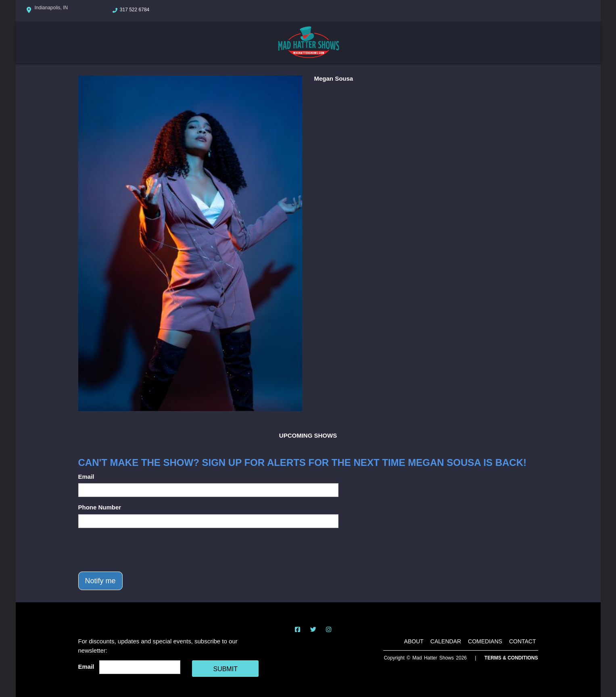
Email (86, 477)
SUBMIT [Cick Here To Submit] (225, 669)
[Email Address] (140, 667)
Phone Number (100, 507)
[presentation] (140, 550)
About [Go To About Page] (414, 641)
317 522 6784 (135, 10)
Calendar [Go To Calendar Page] (446, 641)
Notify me (100, 581)
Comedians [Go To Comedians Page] (485, 641)
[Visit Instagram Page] (329, 629)
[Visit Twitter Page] (313, 629)
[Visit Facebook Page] (298, 629)
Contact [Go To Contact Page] (523, 641)
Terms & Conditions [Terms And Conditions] (511, 658)
